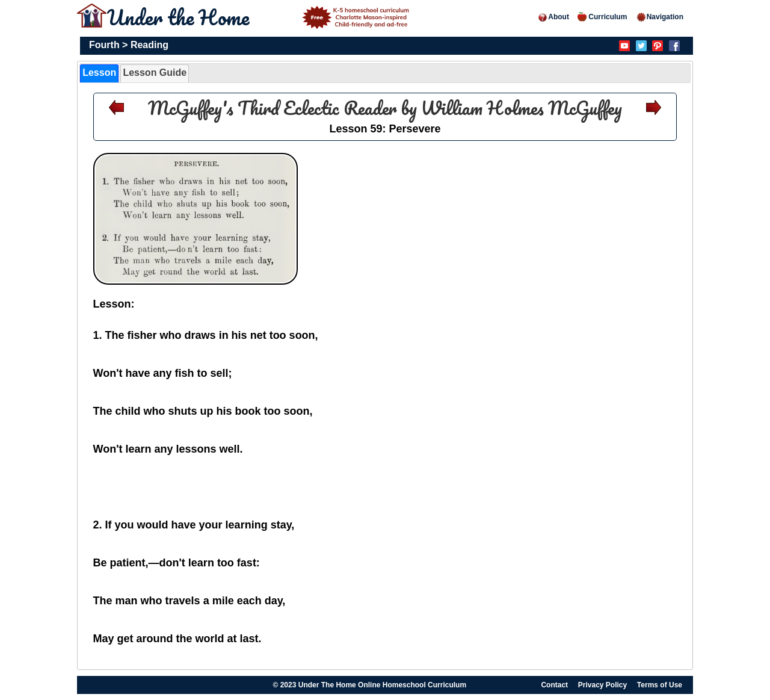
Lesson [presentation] (99, 73)
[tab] (99, 73)
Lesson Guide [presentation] (155, 73)
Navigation (660, 17)
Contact (554, 685)
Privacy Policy (602, 685)
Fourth (104, 45)
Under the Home (260, 17)
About (553, 17)
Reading (149, 45)
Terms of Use (660, 685)
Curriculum (602, 17)
